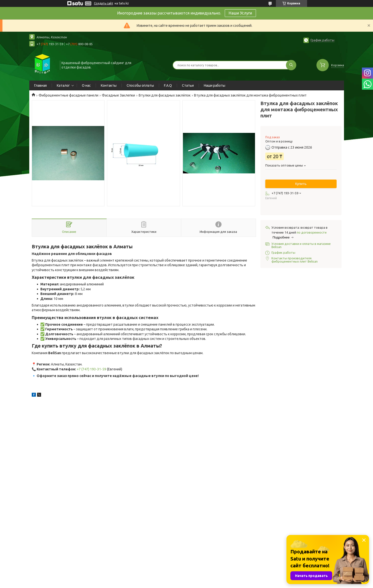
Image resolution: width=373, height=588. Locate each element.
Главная (40, 85)
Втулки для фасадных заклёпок (165, 95)
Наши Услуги (240, 13)
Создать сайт (104, 3)
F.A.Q (168, 85)
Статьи (188, 85)
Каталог (63, 85)
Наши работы (215, 85)
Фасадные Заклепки (118, 95)
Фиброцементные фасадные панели (68, 95)
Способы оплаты (140, 85)
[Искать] (291, 65)
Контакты (109, 85)
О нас (86, 85)
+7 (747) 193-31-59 (91, 369)
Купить (301, 184)
